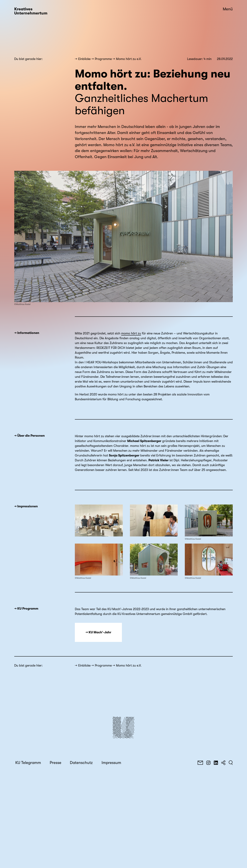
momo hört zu (131, 333)
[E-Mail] (200, 763)
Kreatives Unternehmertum (31, 11)
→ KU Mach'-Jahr (98, 632)
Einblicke (84, 59)
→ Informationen (27, 333)
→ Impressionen (26, 506)
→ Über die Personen (29, 436)
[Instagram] (208, 763)
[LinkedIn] (216, 763)
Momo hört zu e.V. (129, 59)
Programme (103, 59)
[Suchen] (231, 763)
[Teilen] (223, 763)
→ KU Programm (26, 609)
